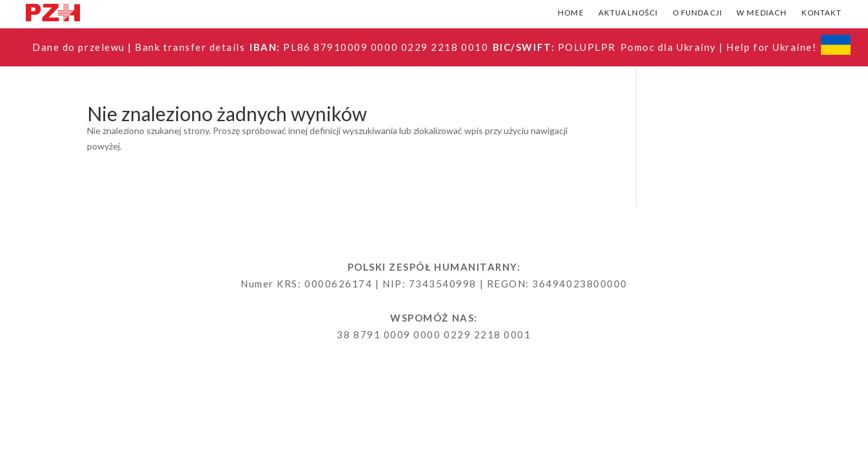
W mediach (762, 13)
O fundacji (698, 13)
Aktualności (628, 13)
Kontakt (822, 13)
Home (571, 13)
